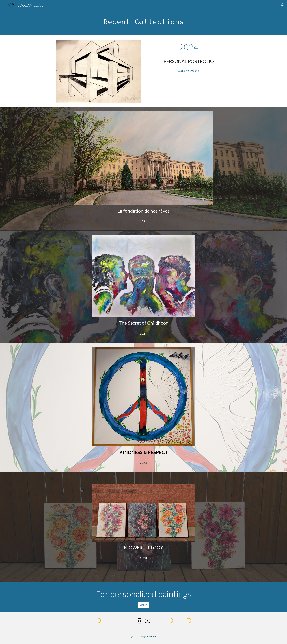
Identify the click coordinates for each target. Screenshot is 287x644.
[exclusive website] (189, 71)
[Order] (143, 605)
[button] (283, 5)
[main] (143, 23)
